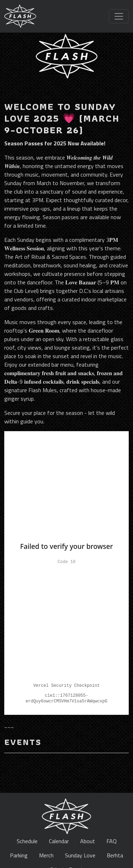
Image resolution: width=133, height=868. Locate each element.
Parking (19, 855)
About (88, 841)
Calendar (59, 841)
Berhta (115, 855)
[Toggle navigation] (119, 16)
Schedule (27, 841)
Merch (46, 855)
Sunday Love (80, 855)
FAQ (112, 841)
